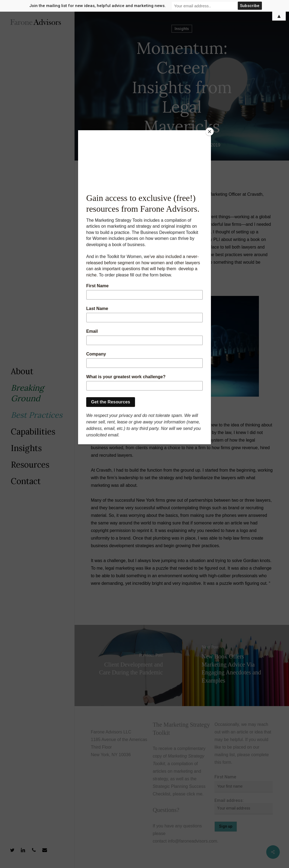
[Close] (210, 132)
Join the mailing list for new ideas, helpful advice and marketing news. (97, 6)
